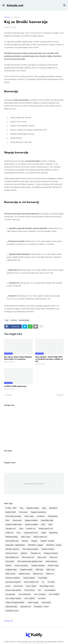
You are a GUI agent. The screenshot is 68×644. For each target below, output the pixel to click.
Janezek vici (11, 528)
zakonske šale (11, 607)
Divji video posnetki (13, 516)
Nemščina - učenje (54, 545)
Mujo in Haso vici (40, 537)
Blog (44, 508)
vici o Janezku (40, 594)
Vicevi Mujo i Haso (47, 586)
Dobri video (29, 516)
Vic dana (51, 582)
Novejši (8, 395)
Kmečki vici (31, 528)
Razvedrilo (10, 561)
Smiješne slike (11, 570)
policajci (24, 553)
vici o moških (54, 594)
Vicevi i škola (31, 586)
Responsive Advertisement (34, 484)
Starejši (60, 395)
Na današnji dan (12, 541)
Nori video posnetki (30, 549)
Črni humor (23, 512)
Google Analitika (31, 520)
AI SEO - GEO (11, 508)
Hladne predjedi (32, 524)
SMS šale (39, 570)
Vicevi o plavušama (13, 590)
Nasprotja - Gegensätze (15, 545)
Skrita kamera (51, 561)
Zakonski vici (26, 607)
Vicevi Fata (18, 586)
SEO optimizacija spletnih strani (30, 561)
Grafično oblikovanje (14, 524)
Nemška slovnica (12, 549)
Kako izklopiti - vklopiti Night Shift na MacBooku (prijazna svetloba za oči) (49, 359)
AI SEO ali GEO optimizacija (15, 386)
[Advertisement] (34, 425)
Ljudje (44, 533)
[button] (3, 5)
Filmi (7, 520)
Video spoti (46, 602)
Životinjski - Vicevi (41, 607)
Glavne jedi (17, 520)
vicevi (8, 586)
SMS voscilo (10, 574)
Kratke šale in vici (46, 528)
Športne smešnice (13, 578)
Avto (22, 508)
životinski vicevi (12, 611)
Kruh (19, 533)
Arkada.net (15, 5)
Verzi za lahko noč (31, 582)
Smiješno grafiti (26, 570)
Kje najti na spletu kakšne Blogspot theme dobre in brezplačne (18, 358)
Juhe (21, 528)
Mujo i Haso (26, 537)
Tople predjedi (29, 578)
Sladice (9, 565)
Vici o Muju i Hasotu (13, 598)
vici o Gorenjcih (25, 594)
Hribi (43, 524)
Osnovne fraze (11, 553)
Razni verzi (42, 557)
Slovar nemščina (21, 565)
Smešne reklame (38, 565)
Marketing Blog (24, 320)
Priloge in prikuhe (51, 553)
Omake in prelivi (48, 549)
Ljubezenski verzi (31, 533)
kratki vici (9, 533)
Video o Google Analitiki (15, 602)
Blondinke (53, 508)
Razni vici (54, 557)
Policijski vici (36, 553)
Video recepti (33, 602)
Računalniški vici (12, 557)
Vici (39, 590)
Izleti (50, 524)
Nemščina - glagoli (36, 545)
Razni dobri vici (28, 557)
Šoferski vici (38, 574)
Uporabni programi (13, 582)
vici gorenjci (10, 594)
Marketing (53, 533)
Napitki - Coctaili (47, 541)
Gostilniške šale (47, 520)
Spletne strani (24, 574)
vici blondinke (50, 590)
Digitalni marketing (38, 512)
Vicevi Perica (29, 590)
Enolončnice (53, 516)
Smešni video (53, 565)
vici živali (42, 598)
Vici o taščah (30, 598)
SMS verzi (50, 570)
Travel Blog (43, 578)
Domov (7, 17)
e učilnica (15, 17)
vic (43, 582)
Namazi (25, 541)
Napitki (34, 541)
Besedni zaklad (33, 508)
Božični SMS (11, 512)
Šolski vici (50, 574)
